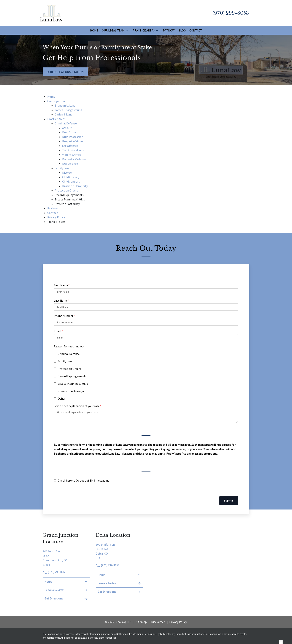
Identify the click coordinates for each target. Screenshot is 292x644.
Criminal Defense (69, 354)
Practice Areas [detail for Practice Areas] (56, 119)
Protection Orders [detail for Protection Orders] (66, 190)
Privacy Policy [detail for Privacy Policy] (56, 217)
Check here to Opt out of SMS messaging (84, 480)
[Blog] (182, 30)
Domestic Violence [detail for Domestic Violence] (74, 159)
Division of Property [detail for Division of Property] (75, 186)
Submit (229, 501)
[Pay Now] (169, 30)
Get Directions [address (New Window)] (66, 599)
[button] (127, 30)
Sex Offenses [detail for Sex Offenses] (70, 146)
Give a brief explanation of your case (77, 406)
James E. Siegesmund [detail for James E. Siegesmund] (68, 110)
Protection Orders (69, 369)
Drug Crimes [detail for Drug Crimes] (70, 132)
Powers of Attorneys (71, 391)
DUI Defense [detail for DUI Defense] (70, 164)
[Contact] (196, 30)
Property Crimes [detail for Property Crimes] (73, 141)
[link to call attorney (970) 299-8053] (231, 13)
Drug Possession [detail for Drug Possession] (73, 137)
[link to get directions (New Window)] (66, 557)
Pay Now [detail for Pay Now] (53, 208)
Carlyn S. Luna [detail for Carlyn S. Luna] (64, 114)
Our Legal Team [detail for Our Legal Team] (57, 101)
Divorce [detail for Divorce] (67, 173)
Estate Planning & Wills (73, 384)
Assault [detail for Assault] (67, 128)
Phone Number (64, 316)
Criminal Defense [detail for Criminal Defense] (66, 123)
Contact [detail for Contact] (53, 213)
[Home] (94, 30)
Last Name (61, 300)
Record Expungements (72, 376)
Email (58, 331)
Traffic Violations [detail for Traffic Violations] (73, 150)
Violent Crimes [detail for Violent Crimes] (72, 155)
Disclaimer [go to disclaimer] (158, 622)
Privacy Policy (178, 622)
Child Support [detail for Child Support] (71, 181)
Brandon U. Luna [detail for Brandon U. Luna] (65, 105)
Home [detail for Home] (51, 96)
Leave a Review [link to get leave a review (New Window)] (66, 590)
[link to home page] (51, 13)
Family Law (65, 361)
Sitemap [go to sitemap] (141, 622)
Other (62, 398)
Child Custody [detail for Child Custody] (71, 177)
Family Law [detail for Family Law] (62, 168)
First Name (61, 285)
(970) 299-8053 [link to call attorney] (54, 572)
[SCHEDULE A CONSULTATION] (65, 72)
